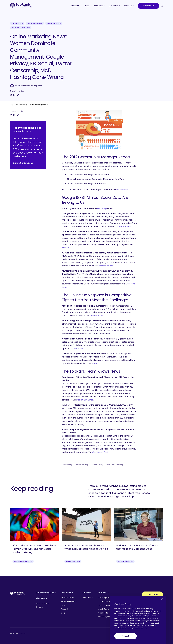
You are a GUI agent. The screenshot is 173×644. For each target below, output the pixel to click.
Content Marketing (35, 23)
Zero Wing (102, 208)
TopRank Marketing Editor (32, 86)
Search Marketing (54, 23)
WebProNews (125, 226)
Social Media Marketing (21, 28)
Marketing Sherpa (85, 400)
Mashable (67, 248)
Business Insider (105, 266)
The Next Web (96, 316)
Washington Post (100, 452)
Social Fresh (122, 190)
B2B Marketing (17, 23)
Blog (12, 105)
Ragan (95, 363)
